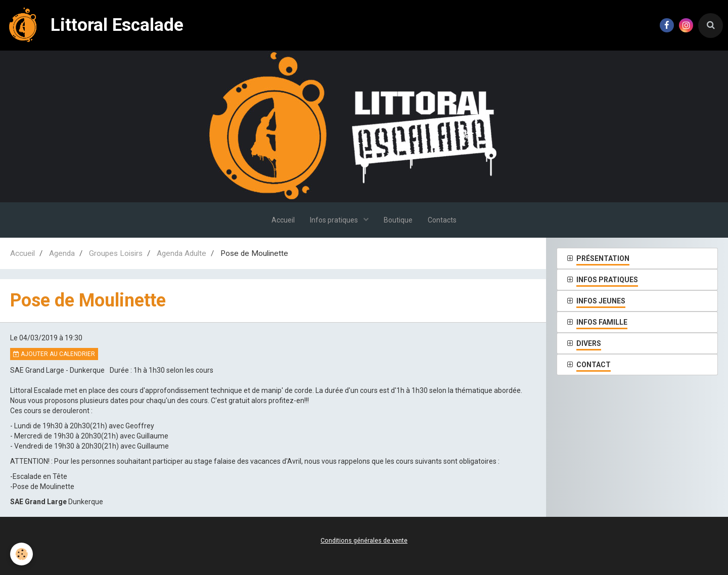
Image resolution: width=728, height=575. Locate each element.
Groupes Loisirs (116, 253)
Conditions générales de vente (364, 540)
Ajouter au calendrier (54, 354)
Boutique (398, 220)
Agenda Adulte (181, 253)
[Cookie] (21, 554)
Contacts (442, 220)
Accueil (283, 220)
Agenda (62, 253)
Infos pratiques (335, 220)
